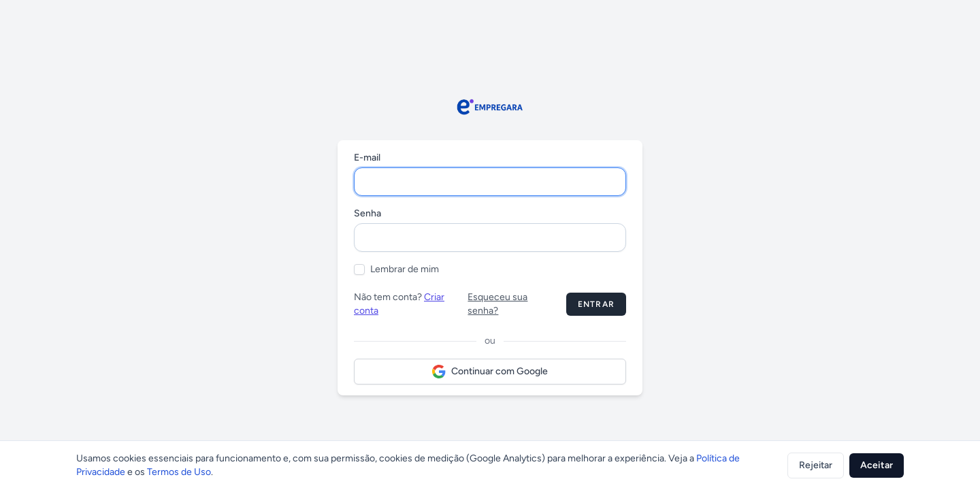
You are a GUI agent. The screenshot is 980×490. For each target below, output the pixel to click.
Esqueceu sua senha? (497, 304)
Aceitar (877, 465)
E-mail (367, 158)
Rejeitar (816, 465)
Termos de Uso (179, 472)
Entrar (596, 304)
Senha (367, 213)
